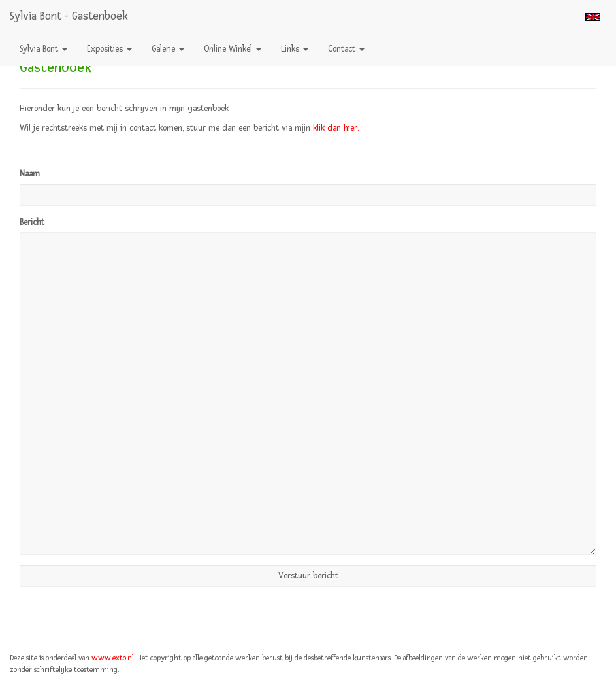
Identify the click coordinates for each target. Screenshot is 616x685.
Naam (30, 174)
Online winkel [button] (233, 49)
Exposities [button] (109, 49)
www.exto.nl (113, 658)
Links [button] (295, 49)
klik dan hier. (336, 128)
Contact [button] (346, 49)
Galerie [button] (168, 49)
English (593, 17)
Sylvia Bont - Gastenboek (69, 16)
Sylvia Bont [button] (43, 49)
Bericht (32, 222)
